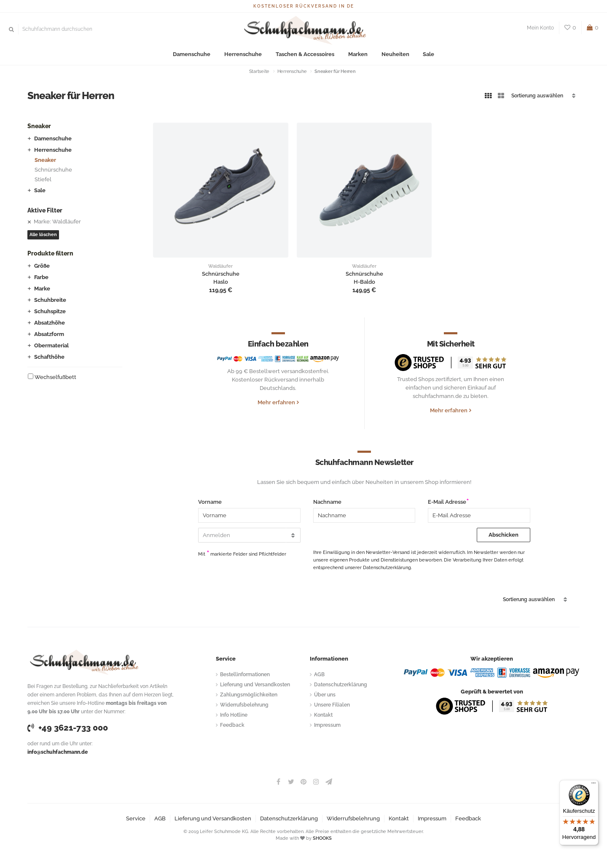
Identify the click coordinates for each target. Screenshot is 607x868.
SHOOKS (322, 838)
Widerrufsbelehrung (244, 705)
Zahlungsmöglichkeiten (249, 695)
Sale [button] (40, 190)
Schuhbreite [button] (50, 300)
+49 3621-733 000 (68, 728)
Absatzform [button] (49, 334)
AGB (319, 675)
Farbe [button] (41, 277)
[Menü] (594, 785)
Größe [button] (42, 266)
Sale (428, 55)
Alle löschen (43, 235)
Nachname (327, 502)
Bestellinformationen (245, 675)
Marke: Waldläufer (57, 222)
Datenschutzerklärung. (387, 568)
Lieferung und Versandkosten (255, 685)
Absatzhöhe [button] (50, 323)
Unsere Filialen (332, 705)
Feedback (232, 725)
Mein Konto (540, 28)
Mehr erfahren (276, 402)
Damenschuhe (192, 55)
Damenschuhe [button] (53, 138)
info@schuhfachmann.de (58, 752)
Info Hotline (234, 715)
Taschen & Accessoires (305, 55)
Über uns (325, 695)
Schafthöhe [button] (49, 357)
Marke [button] (42, 289)
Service (136, 818)
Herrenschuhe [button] (53, 150)
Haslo (221, 282)
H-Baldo (364, 282)
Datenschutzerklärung (341, 685)
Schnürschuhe (53, 170)
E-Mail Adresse (447, 502)
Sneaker (45, 160)
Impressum (327, 725)
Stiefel (43, 179)
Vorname (210, 502)
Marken (357, 55)
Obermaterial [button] (51, 345)
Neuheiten (395, 55)
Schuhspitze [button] (50, 311)
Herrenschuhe (243, 55)
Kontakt (323, 715)
